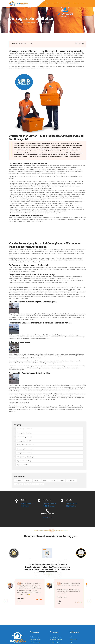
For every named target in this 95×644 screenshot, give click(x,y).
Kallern (45, 480)
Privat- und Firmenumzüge (76, 287)
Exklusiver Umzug (35, 642)
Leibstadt (18, 480)
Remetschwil (71, 480)
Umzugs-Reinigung (55, 642)
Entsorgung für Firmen (56, 637)
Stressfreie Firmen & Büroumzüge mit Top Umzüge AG (33, 302)
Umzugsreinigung (43, 213)
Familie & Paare (34, 637)
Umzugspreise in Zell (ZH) (24, 441)
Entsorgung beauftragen (20, 342)
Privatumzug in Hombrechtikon (26, 449)
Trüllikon (53, 480)
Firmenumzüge (55, 3)
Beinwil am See (30, 484)
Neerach (37, 480)
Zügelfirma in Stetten (23, 465)
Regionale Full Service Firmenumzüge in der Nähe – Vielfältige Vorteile (40, 323)
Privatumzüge (45, 3)
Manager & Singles (75, 296)
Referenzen (76, 3)
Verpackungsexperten (39, 191)
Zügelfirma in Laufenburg (24, 461)
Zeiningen (19, 484)
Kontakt (83, 3)
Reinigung (30, 43)
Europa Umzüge (66, 3)
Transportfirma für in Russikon (25, 445)
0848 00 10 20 (47, 517)
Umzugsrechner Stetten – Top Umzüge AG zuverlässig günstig (46, 51)
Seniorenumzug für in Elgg (24, 437)
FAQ (71, 642)
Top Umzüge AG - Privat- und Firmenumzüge (23, 23)
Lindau (62, 480)
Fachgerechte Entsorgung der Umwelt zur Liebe (30, 373)
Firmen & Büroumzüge (56, 639)
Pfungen (40, 484)
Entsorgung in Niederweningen (25, 457)
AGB (71, 637)
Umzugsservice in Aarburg (24, 453)
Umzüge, (18, 43)
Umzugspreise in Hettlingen (25, 433)
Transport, (24, 43)
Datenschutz (73, 639)
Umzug (73, 147)
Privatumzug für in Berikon (24, 429)
